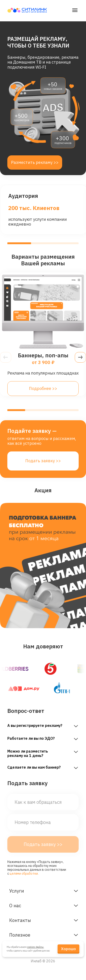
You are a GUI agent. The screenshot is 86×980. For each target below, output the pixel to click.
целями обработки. (24, 874)
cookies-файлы (35, 947)
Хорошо (68, 949)
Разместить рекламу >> (35, 162)
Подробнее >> (43, 388)
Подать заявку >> (43, 461)
